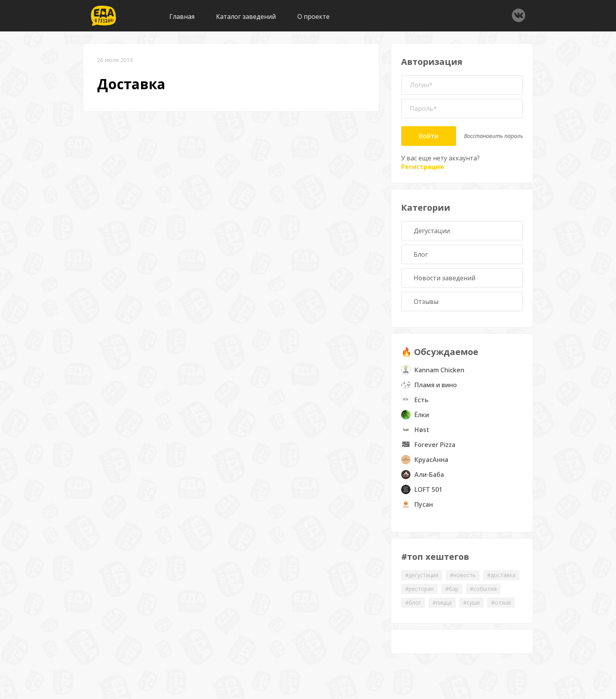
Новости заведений (445, 278)
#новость (463, 575)
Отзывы (426, 302)
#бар (452, 589)
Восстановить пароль (493, 136)
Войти (429, 136)
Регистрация (423, 167)
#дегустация (422, 575)
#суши (471, 602)
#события (483, 589)
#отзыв (501, 602)
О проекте (313, 17)
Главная (182, 17)
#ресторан (419, 589)
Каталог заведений (246, 17)
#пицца (442, 602)
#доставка (501, 575)
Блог (421, 254)
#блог (413, 602)
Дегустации (432, 231)
